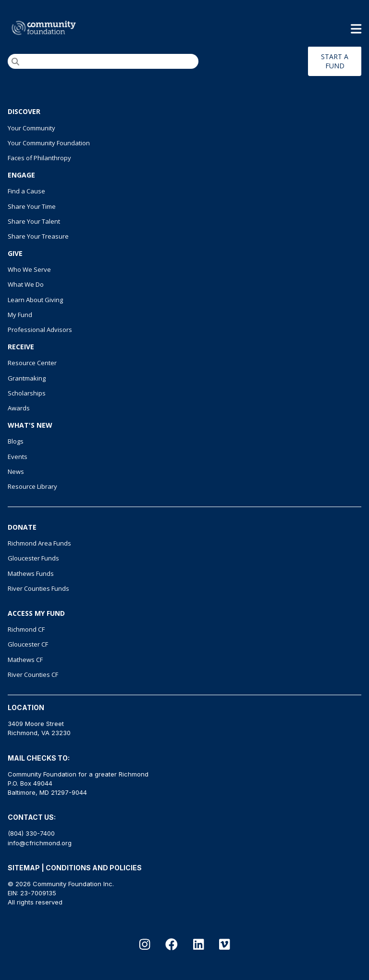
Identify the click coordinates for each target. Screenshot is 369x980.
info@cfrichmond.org (40, 843)
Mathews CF (25, 660)
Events (18, 457)
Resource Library (32, 486)
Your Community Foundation (49, 143)
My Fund (20, 315)
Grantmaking (27, 378)
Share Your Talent (34, 221)
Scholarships (27, 393)
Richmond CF (26, 629)
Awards (19, 408)
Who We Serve (29, 269)
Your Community (31, 128)
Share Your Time (32, 206)
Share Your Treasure (38, 236)
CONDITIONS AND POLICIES (94, 868)
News (16, 471)
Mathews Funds (31, 573)
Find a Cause (26, 191)
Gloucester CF (28, 644)
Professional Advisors (40, 330)
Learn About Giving (35, 300)
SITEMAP (24, 868)
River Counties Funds (38, 588)
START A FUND (335, 61)
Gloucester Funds (33, 558)
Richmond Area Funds (39, 543)
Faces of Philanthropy (39, 158)
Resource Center (32, 363)
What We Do (26, 284)
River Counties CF (33, 675)
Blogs (16, 441)
